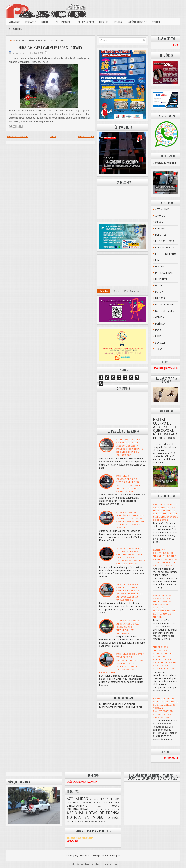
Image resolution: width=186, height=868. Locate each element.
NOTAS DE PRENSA (165, 305)
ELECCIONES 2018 (165, 248)
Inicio (53, 136)
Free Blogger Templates (90, 864)
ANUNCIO (160, 216)
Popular (104, 291)
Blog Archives (132, 291)
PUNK (158, 330)
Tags (116, 291)
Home (12, 41)
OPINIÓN (156, 22)
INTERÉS (47, 21)
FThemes (116, 864)
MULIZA (159, 292)
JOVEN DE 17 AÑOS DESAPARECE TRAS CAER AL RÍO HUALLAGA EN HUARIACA (128, 627)
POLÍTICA (118, 22)
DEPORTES (104, 22)
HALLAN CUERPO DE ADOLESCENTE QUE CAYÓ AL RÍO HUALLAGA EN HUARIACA (165, 429)
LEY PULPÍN (161, 279)
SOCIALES (160, 343)
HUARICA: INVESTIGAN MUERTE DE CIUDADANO (50, 48)
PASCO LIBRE (91, 856)
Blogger (116, 856)
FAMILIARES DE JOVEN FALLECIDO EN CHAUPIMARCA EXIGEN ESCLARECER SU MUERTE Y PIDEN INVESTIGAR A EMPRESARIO (122, 663)
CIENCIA (159, 222)
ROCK (158, 336)
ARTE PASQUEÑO (66, 21)
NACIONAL (161, 298)
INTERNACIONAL (16, 29)
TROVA (159, 349)
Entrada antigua (86, 136)
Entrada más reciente (18, 136)
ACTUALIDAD (14, 22)
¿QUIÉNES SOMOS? (139, 21)
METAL (159, 286)
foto (157, 260)
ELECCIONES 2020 (165, 241)
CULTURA (160, 229)
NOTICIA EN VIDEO (86, 22)
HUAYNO (160, 267)
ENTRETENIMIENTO (166, 254)
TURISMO (32, 21)
